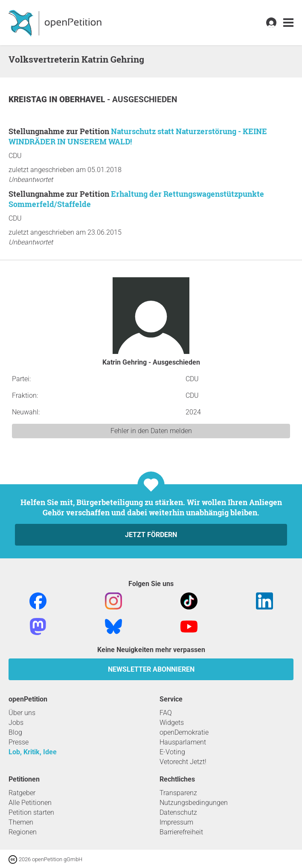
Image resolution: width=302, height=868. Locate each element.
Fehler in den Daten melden (151, 431)
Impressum (176, 822)
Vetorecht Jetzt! (183, 762)
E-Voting (172, 752)
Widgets (172, 723)
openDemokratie (184, 732)
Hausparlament (183, 742)
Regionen (23, 832)
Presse (19, 742)
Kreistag (29, 99)
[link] (288, 23)
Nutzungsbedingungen (194, 803)
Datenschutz (178, 812)
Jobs (16, 723)
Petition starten (31, 812)
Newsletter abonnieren (151, 669)
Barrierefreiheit (181, 832)
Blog (15, 732)
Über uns (22, 713)
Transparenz (178, 793)
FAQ (166, 713)
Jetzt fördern (151, 535)
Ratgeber (22, 793)
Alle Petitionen (30, 803)
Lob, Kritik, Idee (33, 752)
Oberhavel (83, 99)
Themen (21, 822)
